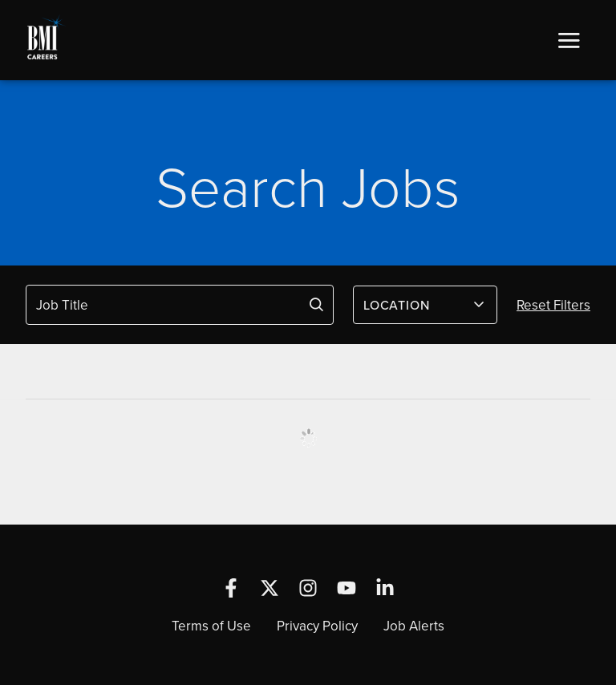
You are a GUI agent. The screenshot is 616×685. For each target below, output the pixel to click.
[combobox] (425, 305)
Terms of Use (211, 626)
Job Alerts (414, 626)
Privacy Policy (317, 626)
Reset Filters (553, 305)
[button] (569, 40)
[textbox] (415, 305)
